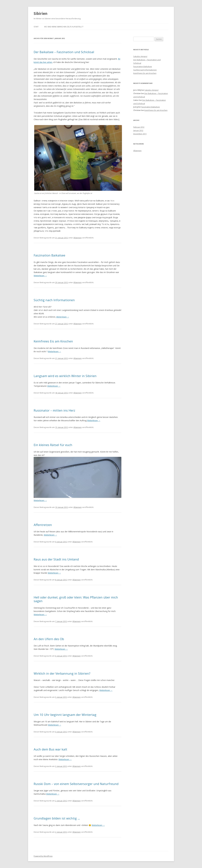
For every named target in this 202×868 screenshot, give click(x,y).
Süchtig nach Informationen (54, 300)
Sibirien (41, 13)
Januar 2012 (138, 130)
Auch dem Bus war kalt (50, 749)
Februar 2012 (139, 127)
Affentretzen (43, 525)
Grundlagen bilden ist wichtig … (57, 818)
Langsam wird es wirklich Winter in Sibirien (65, 376)
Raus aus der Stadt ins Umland (56, 559)
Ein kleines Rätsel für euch (53, 445)
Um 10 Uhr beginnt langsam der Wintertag (65, 715)
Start (36, 27)
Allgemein (78, 238)
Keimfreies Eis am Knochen (53, 341)
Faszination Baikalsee (49, 255)
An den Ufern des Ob (49, 639)
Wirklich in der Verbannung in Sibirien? (62, 673)
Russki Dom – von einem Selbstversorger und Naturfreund (76, 784)
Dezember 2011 (140, 134)
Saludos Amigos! (140, 56)
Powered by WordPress (43, 856)
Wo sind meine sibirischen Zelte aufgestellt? (64, 27)
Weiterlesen (40, 276)
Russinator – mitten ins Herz (54, 410)
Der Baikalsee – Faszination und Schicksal (64, 52)
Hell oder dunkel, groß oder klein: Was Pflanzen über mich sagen (76, 599)
